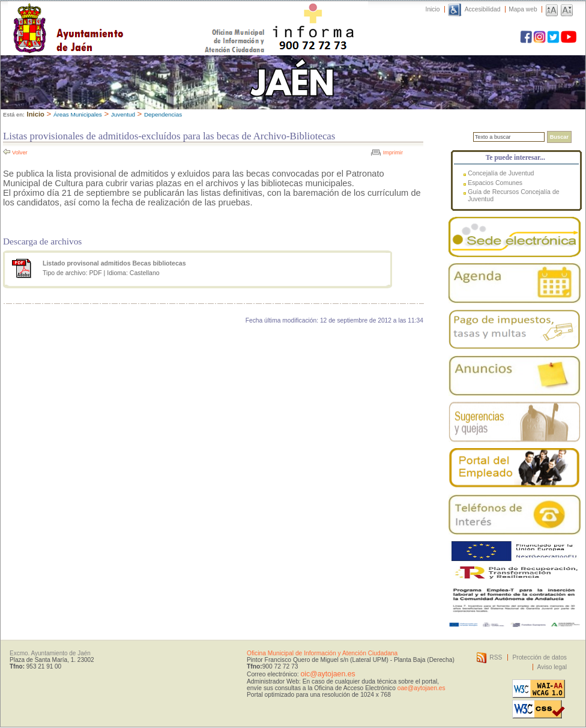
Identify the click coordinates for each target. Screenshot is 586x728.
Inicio (433, 9)
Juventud (123, 114)
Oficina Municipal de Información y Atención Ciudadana (322, 653)
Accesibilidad (483, 9)
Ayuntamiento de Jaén (120, 16)
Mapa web (523, 9)
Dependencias (163, 114)
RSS (496, 657)
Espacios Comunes (495, 183)
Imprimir (393, 153)
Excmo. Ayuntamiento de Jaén (50, 653)
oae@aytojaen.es (421, 688)
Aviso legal (552, 667)
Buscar (559, 137)
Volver (20, 153)
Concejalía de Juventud (501, 173)
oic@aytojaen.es (328, 674)
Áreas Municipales (78, 114)
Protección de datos (539, 657)
